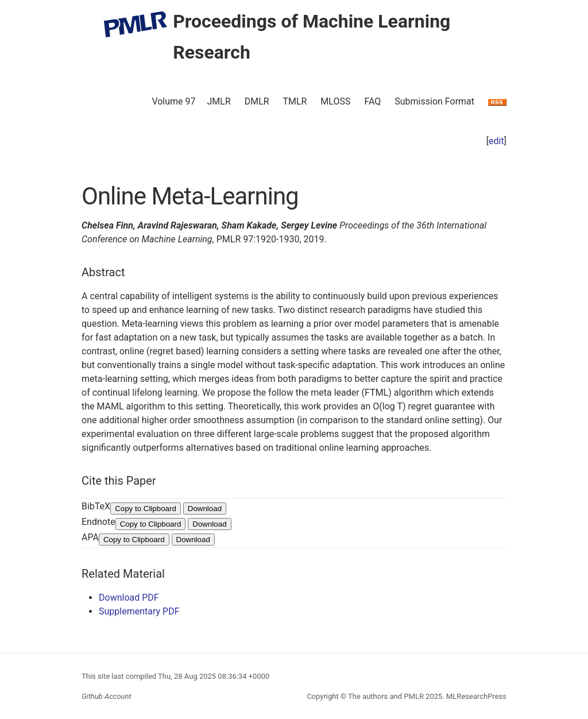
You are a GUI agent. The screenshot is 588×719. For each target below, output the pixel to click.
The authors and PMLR (386, 696)
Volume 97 (173, 101)
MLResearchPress (475, 696)
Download (205, 509)
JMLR (219, 101)
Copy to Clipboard (146, 509)
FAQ (372, 101)
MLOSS (335, 101)
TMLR (295, 101)
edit (496, 141)
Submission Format (434, 101)
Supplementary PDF (139, 611)
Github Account (107, 696)
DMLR (257, 101)
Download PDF (129, 598)
